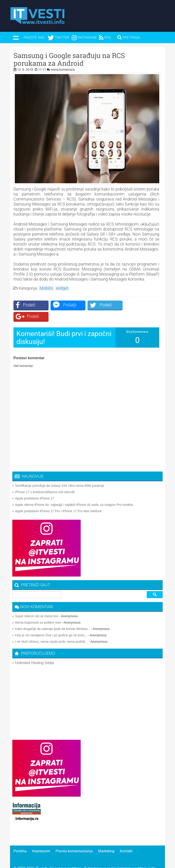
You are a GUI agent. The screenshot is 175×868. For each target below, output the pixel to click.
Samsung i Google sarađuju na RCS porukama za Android (69, 59)
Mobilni (46, 288)
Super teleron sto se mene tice (37, 605)
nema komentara (63, 70)
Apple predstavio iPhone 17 (35, 487)
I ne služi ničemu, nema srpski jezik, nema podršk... (51, 630)
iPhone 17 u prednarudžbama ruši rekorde (45, 481)
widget (62, 288)
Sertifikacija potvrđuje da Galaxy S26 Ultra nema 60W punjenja (60, 474)
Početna (20, 840)
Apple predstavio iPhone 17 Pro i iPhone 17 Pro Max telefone (58, 500)
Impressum (41, 840)
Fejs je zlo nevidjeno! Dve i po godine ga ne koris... (51, 624)
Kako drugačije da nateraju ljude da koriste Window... (53, 617)
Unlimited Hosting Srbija (35, 651)
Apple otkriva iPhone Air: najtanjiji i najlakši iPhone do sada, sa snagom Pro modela (74, 493)
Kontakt (126, 840)
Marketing (106, 840)
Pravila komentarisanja (74, 840)
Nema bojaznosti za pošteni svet (38, 611)
